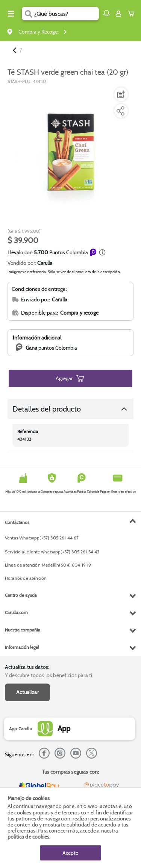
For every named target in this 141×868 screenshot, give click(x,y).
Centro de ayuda (21, 595)
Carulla (45, 263)
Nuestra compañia (23, 630)
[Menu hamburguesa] (11, 14)
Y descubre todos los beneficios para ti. (49, 675)
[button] (106, 13)
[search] (66, 14)
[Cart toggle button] (133, 14)
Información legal (22, 647)
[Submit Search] (28, 14)
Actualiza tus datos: (27, 667)
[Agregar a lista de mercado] (120, 94)
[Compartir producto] (120, 111)
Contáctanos (17, 522)
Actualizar (27, 692)
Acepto (70, 853)
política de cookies (28, 837)
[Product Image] (70, 150)
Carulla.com (16, 612)
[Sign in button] (118, 14)
